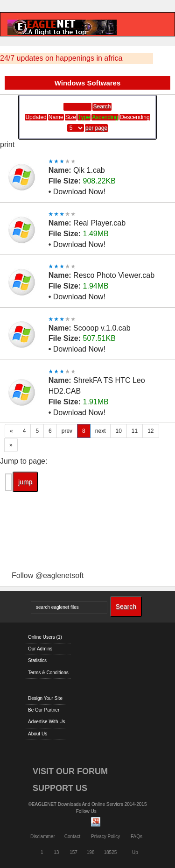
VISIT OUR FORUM (70, 771)
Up (135, 852)
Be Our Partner (44, 710)
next (101, 431)
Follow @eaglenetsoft (48, 575)
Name (56, 117)
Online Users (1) (45, 637)
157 (73, 852)
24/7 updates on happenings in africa (61, 58)
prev (67, 431)
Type (84, 117)
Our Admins (40, 649)
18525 (111, 852)
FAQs (136, 836)
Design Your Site (45, 698)
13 (56, 852)
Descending (135, 117)
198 (91, 852)
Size (71, 117)
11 (135, 431)
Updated (36, 117)
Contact (72, 836)
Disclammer (43, 836)
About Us (38, 734)
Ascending (105, 117)
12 (150, 431)
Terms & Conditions (48, 673)
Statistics (37, 660)
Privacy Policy (105, 836)
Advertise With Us (46, 722)
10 (118, 431)
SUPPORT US (60, 788)
